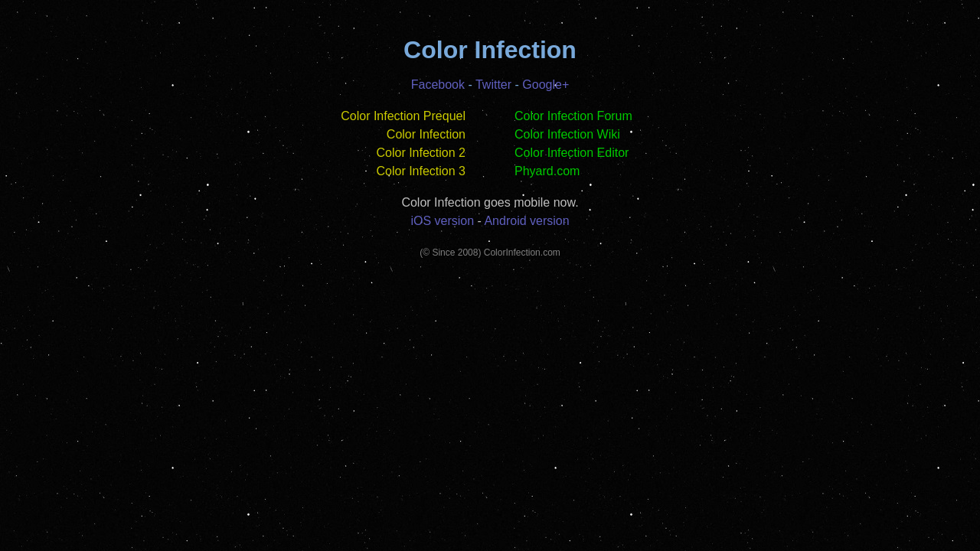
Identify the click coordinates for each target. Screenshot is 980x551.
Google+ (546, 85)
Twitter (493, 85)
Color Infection (426, 134)
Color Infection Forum (573, 116)
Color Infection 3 (421, 171)
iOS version (442, 221)
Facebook (438, 85)
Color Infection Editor (572, 153)
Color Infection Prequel (403, 116)
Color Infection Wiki (567, 134)
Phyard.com (547, 171)
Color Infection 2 (421, 153)
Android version (526, 221)
